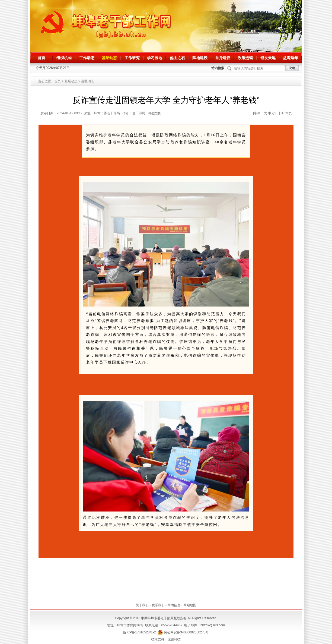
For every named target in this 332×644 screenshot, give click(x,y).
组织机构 (64, 58)
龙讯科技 (174, 639)
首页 (41, 58)
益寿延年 (290, 58)
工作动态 (87, 58)
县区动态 (88, 81)
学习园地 (155, 58)
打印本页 (285, 113)
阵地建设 (200, 58)
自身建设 (223, 58)
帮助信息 (174, 605)
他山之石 (177, 58)
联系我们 (158, 605)
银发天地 (268, 58)
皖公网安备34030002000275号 (183, 632)
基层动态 (109, 58)
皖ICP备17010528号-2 (139, 632)
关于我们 (142, 605)
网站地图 (190, 605)
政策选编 (245, 58)
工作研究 (132, 58)
